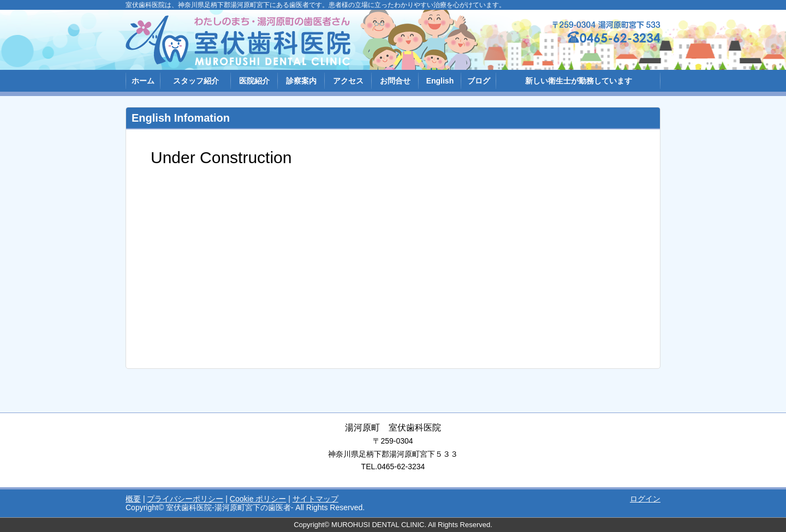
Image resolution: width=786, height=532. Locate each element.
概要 (133, 499)
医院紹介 (254, 81)
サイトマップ (315, 499)
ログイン (645, 499)
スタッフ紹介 (196, 81)
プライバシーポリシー (185, 499)
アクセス (348, 81)
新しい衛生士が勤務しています (579, 81)
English (440, 81)
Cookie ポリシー (258, 499)
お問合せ (395, 81)
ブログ (479, 81)
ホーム (143, 81)
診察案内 (301, 81)
